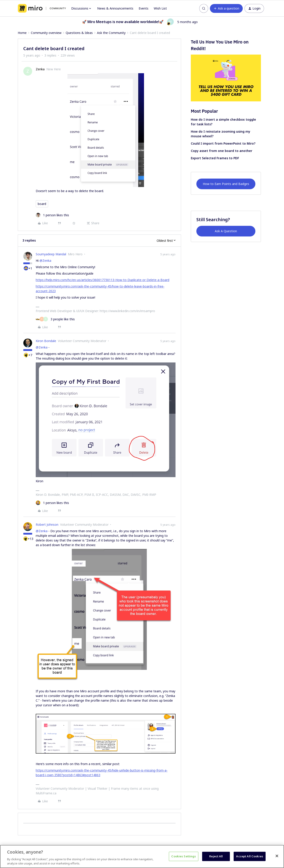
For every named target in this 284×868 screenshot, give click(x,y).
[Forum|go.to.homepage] (42, 8)
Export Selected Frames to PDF (215, 158)
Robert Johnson (47, 525)
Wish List (160, 8)
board (42, 204)
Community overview (46, 33)
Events (144, 8)
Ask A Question (226, 231)
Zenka (40, 69)
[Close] (277, 856)
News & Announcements (115, 8)
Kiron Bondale (46, 341)
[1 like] (52, 215)
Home (22, 33)
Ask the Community (111, 33)
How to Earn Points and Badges (226, 184)
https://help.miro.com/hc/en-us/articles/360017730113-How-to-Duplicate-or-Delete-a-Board (103, 280)
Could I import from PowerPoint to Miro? (223, 143)
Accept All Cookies (249, 856)
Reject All (216, 856)
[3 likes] (55, 319)
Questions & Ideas (79, 33)
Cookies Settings (184, 856)
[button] (226, 8)
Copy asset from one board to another (222, 151)
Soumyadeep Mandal (51, 254)
